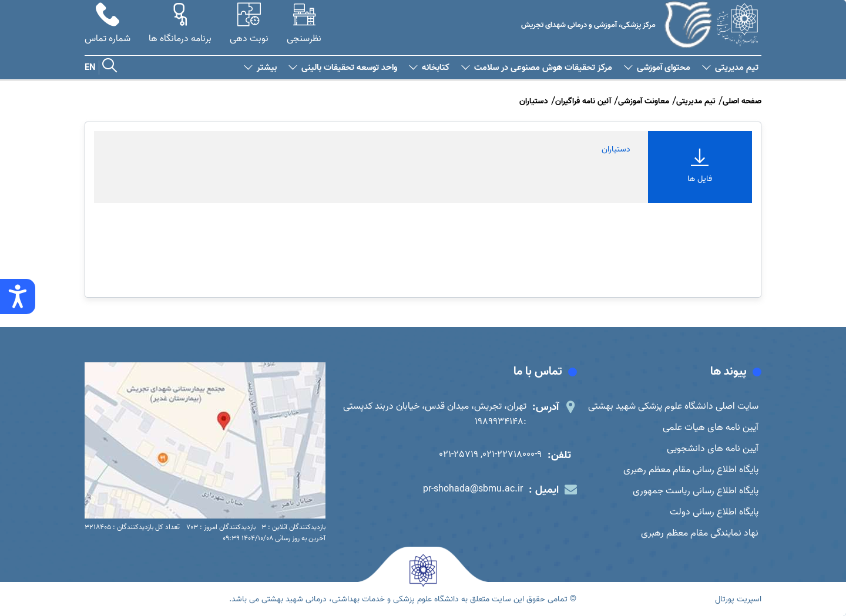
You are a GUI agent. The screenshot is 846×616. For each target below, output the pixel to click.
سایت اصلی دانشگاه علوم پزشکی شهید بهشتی (673, 406)
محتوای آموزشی (657, 68)
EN (90, 68)
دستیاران (616, 149)
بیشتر (260, 68)
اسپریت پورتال (738, 599)
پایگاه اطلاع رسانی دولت (714, 512)
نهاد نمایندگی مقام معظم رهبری (700, 533)
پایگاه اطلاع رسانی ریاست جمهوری (696, 491)
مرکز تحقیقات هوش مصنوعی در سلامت (537, 68)
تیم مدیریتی (730, 68)
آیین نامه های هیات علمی (711, 428)
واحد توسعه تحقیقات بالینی (343, 68)
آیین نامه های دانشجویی (713, 449)
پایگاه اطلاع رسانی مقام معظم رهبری (691, 470)
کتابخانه (429, 68)
